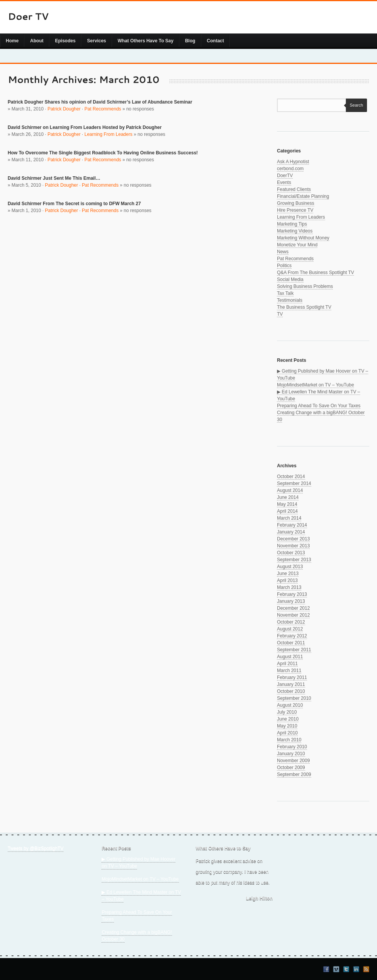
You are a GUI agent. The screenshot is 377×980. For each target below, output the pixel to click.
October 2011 (291, 643)
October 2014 (291, 477)
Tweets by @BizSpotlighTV (36, 848)
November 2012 (293, 615)
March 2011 (289, 671)
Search (354, 105)
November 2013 (293, 546)
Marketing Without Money (303, 238)
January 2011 (291, 684)
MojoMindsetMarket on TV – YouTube (315, 385)
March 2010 (289, 740)
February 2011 (292, 677)
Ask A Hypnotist (293, 162)
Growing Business (296, 203)
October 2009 (291, 768)
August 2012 (290, 629)
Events (284, 182)
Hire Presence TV (295, 210)
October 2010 (291, 691)
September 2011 (294, 650)
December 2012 (293, 608)
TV (280, 314)
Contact (216, 41)
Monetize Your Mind (297, 245)
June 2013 (288, 574)
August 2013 (290, 567)
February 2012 (292, 636)
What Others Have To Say (146, 41)
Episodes (65, 41)
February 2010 (292, 747)
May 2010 (287, 726)
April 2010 (287, 733)
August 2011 (290, 657)
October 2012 (291, 622)
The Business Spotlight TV (304, 307)
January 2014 (291, 532)
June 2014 (288, 497)
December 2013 (293, 539)
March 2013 (289, 587)
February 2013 (292, 594)
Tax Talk (285, 293)
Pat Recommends (103, 109)
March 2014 (289, 518)
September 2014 (294, 483)
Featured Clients (294, 189)
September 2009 (294, 774)
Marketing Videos (295, 231)
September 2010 (294, 698)
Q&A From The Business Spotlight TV (315, 273)
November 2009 (293, 761)
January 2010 (291, 754)
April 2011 (287, 664)
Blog (190, 41)
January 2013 (291, 601)
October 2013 (291, 553)
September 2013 (294, 560)
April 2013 (287, 580)
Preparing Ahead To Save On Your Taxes (319, 406)
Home (12, 41)
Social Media (290, 279)
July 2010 (287, 712)
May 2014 (287, 504)
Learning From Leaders (108, 134)
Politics (284, 266)
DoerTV (285, 176)
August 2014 (290, 490)
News (283, 252)
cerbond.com (290, 169)
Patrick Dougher (64, 109)
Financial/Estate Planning (303, 196)
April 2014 (287, 511)
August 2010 (290, 705)
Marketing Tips (292, 224)
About (37, 41)
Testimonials (290, 300)
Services (96, 41)
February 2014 (292, 525)
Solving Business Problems (305, 286)
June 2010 (288, 719)
